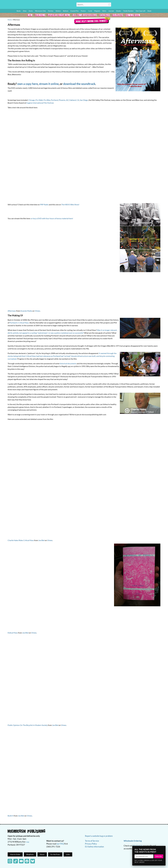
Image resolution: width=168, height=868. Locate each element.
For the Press (55, 854)
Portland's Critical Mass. (19, 323)
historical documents (68, 363)
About (42, 854)
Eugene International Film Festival (40, 103)
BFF (151, 5)
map (28, 842)
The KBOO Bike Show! (70, 204)
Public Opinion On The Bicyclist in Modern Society (28, 725)
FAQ (156, 5)
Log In (122, 5)
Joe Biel (41, 540)
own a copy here (28, 84)
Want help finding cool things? (91, 21)
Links (68, 854)
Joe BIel (25, 633)
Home (10, 20)
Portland (54, 100)
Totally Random (128, 11)
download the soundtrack (79, 84)
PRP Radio (44, 204)
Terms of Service (92, 841)
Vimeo (37, 311)
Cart (163, 5)
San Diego (84, 100)
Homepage (35, 5)
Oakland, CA (74, 100)
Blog (139, 5)
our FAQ (60, 844)
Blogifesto (30, 854)
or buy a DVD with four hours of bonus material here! (52, 218)
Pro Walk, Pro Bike (43, 100)
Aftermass (12, 311)
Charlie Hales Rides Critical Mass (21, 540)
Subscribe (159, 856)
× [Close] (163, 848)
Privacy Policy (91, 844)
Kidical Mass (13, 633)
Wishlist (146, 5)
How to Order (131, 5)
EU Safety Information (94, 847)
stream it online (49, 84)
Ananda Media (26, 311)
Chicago (32, 100)
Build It (11, 816)
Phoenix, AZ (64, 100)
